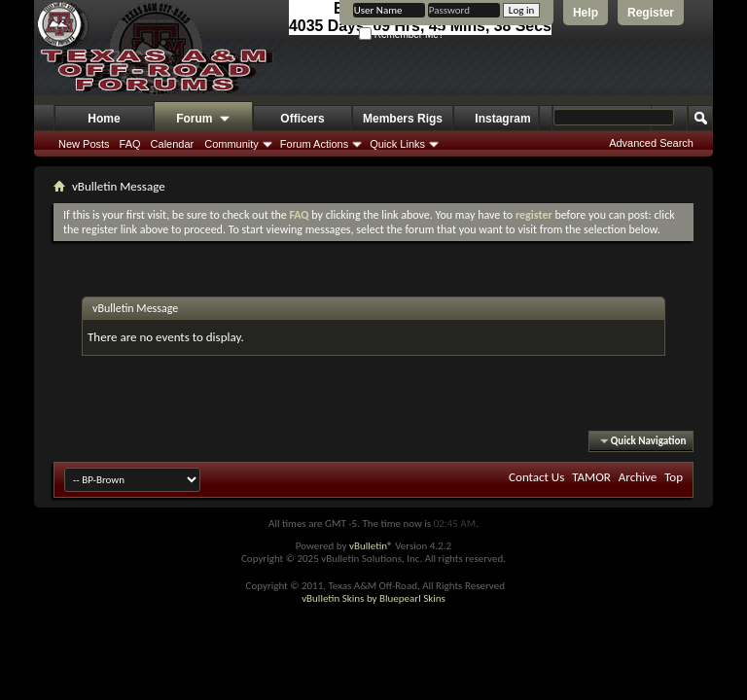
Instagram (502, 119)
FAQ (130, 144)
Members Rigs (403, 119)
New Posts (84, 144)
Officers (302, 119)
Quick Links (397, 144)
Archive (638, 477)
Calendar (173, 144)
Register (651, 13)
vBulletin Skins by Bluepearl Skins (373, 598)
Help (586, 13)
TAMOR (591, 477)
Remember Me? (401, 35)
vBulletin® (371, 546)
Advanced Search (651, 143)
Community (231, 144)
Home (104, 119)
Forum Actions (314, 144)
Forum (203, 120)
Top (674, 477)
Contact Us (536, 477)
